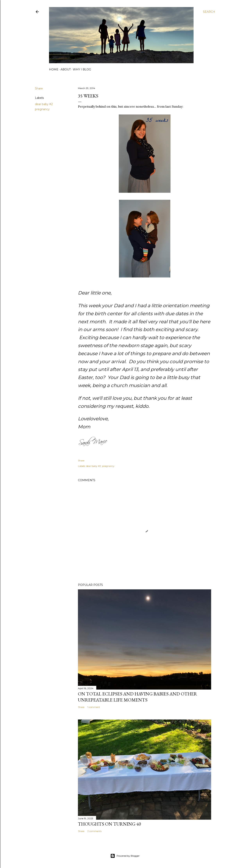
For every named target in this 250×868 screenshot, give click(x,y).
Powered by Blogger (125, 856)
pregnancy (42, 109)
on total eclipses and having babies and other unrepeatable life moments (137, 697)
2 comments (94, 831)
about (66, 69)
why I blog (82, 69)
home (54, 69)
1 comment (94, 707)
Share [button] (39, 88)
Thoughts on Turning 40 (109, 824)
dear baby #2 (44, 104)
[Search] (209, 12)
